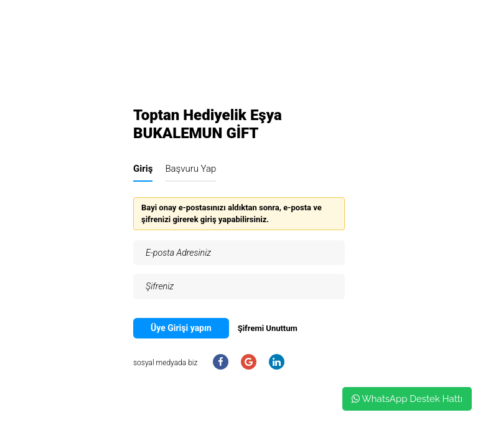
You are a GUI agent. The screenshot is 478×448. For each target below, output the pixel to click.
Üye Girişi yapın (181, 328)
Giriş (143, 169)
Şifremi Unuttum (268, 328)
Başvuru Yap (190, 169)
